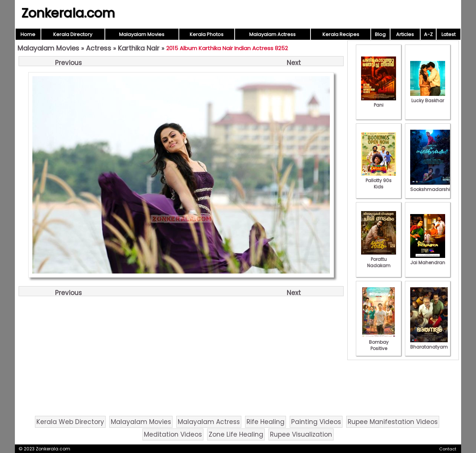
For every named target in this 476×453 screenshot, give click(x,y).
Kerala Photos (207, 34)
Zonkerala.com (68, 13)
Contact (448, 449)
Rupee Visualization (301, 434)
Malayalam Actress (272, 34)
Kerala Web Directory (70, 422)
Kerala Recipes (341, 34)
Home (28, 34)
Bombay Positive (379, 342)
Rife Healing (266, 422)
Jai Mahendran (428, 259)
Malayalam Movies (142, 34)
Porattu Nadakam (379, 259)
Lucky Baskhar (428, 97)
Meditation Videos (173, 434)
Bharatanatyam (429, 344)
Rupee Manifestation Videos (393, 422)
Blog (380, 34)
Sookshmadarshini (432, 186)
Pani (379, 102)
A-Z (428, 34)
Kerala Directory (73, 34)
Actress (99, 48)
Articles (405, 34)
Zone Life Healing (236, 434)
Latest (448, 34)
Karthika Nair (139, 48)
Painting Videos (316, 422)
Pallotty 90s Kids (379, 180)
